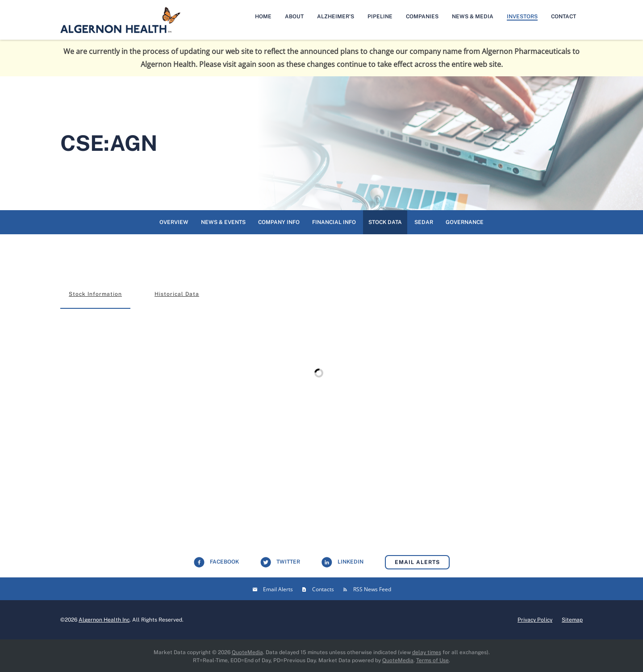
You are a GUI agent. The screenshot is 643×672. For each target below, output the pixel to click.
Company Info (279, 222)
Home (263, 17)
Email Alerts (417, 562)
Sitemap (572, 620)
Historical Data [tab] (177, 294)
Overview (174, 222)
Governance (465, 222)
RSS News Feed (372, 589)
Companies (422, 17)
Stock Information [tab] (95, 294)
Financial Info (334, 222)
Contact (564, 17)
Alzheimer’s (336, 17)
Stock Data (385, 222)
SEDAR (424, 222)
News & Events (223, 222)
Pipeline (380, 17)
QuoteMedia (247, 652)
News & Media (473, 17)
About (294, 17)
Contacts (323, 589)
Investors (522, 17)
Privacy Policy (535, 620)
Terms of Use (432, 660)
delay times (427, 652)
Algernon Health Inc (104, 620)
